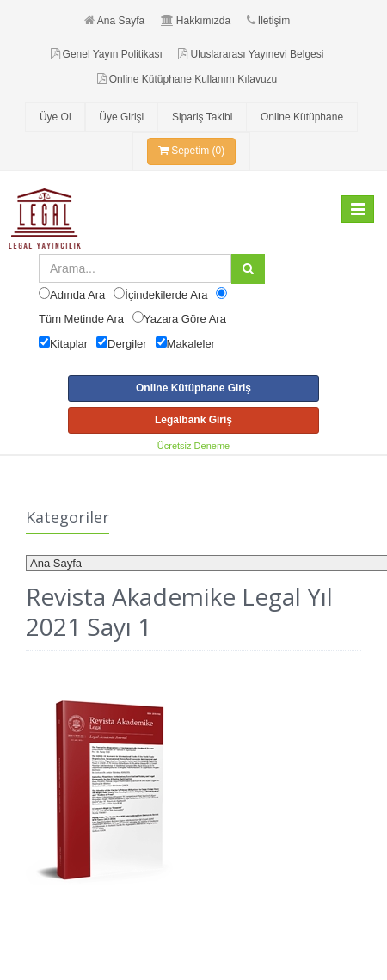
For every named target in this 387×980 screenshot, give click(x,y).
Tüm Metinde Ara (81, 319)
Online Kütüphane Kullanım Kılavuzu (187, 79)
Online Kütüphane (302, 117)
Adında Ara (77, 295)
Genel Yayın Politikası (107, 54)
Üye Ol (55, 117)
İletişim (268, 21)
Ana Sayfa (114, 21)
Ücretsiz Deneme (193, 446)
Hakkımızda (196, 21)
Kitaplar (69, 344)
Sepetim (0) (191, 151)
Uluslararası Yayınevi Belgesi (251, 54)
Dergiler (127, 344)
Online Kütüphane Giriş (193, 388)
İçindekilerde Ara (166, 295)
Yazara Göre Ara (185, 319)
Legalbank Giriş (193, 420)
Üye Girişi (121, 117)
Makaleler (191, 344)
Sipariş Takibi (202, 117)
